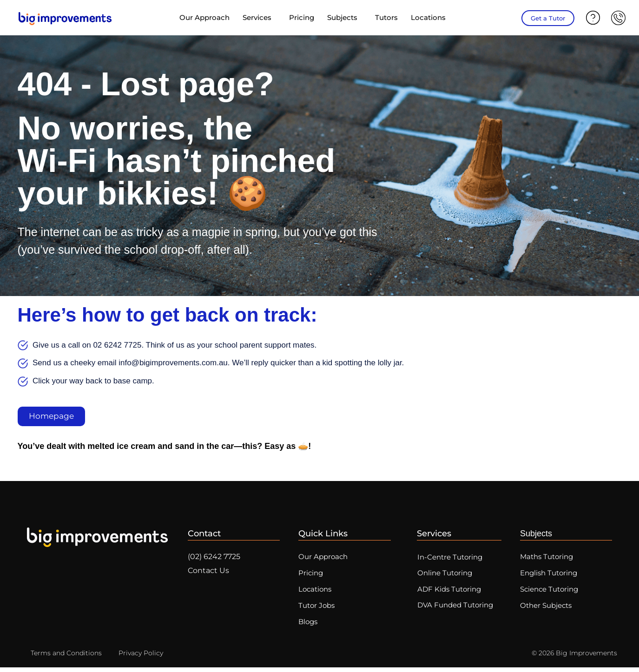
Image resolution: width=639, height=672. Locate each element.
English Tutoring (549, 575)
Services (259, 18)
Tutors (386, 17)
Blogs (308, 627)
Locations (431, 18)
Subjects (345, 18)
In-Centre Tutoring (451, 558)
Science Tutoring (549, 592)
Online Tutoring (446, 575)
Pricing (302, 17)
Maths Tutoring (547, 558)
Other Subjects (546, 609)
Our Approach (204, 17)
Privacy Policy (141, 658)
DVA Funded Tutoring (457, 609)
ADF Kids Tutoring (451, 592)
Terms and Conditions (66, 658)
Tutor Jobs (316, 609)
